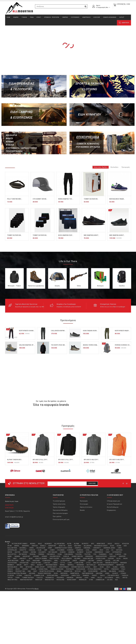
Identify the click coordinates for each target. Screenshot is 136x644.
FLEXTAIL (79, 554)
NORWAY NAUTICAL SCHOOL (81, 567)
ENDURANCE (99, 552)
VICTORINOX (109, 578)
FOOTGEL (88, 554)
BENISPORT (52, 546)
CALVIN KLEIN (41, 548)
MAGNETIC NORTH (112, 563)
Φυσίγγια (100, 286)
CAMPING (65, 17)
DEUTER (18, 552)
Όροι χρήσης (57, 516)
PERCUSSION (81, 569)
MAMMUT (11, 565)
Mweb (37, 589)
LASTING (91, 561)
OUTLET (122, 17)
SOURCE (115, 573)
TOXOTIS (40, 578)
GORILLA (66, 556)
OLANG (115, 567)
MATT (26, 565)
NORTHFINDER (64, 567)
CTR (107, 550)
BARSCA (35, 546)
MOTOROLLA (91, 565)
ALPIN (69, 544)
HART (15, 558)
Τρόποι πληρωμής (59, 507)
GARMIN (17, 556)
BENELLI (43, 546)
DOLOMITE (42, 552)
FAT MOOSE (23, 554)
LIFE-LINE (116, 561)
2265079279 (125, 23)
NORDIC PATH (52, 567)
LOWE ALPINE (79, 563)
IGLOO (119, 558)
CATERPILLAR (12, 550)
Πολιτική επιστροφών (60, 513)
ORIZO (18, 569)
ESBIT (108, 552)
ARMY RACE (101, 544)
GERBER (44, 556)
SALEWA (103, 571)
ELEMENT (80, 552)
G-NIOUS (118, 554)
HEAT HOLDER (54, 558)
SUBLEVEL (28, 575)
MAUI (33, 565)
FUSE (111, 554)
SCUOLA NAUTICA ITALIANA (17, 573)
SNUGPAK (99, 573)
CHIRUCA (32, 550)
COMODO (70, 550)
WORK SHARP (72, 580)
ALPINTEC (85, 544)
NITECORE (29, 567)
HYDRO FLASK (101, 558)
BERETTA (62, 546)
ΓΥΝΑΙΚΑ (24, 17)
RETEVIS (78, 571)
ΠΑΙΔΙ (32, 17)
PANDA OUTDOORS (57, 569)
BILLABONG (88, 546)
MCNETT (40, 565)
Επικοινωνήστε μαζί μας (61, 519)
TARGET (94, 575)
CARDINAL (87, 548)
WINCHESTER (49, 580)
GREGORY (113, 556)
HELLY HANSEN (67, 558)
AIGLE (40, 544)
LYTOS (88, 563)
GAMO (10, 556)
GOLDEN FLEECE (55, 556)
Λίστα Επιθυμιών (113, 507)
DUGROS (63, 552)
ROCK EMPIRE (93, 571)
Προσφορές (126, 167)
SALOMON (112, 571)
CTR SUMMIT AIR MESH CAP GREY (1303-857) (48, 199)
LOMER (55, 563)
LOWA (70, 563)
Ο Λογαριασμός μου (114, 501)
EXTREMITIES (117, 552)
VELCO (100, 578)
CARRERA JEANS (109, 548)
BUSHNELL (23, 548)
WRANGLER (83, 580)
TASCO (102, 575)
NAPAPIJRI (120, 565)
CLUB (39, 550)
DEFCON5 (119, 550)
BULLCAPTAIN (12, 548)
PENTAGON (70, 569)
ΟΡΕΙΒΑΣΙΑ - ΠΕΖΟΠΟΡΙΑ (52, 17)
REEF (35, 571)
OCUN (102, 567)
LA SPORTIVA (65, 561)
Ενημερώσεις (112, 510)
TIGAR (17, 578)
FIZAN (60, 554)
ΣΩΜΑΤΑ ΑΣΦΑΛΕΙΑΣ (110, 17)
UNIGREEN (70, 578)
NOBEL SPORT (40, 567)
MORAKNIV (80, 565)
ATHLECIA (126, 544)
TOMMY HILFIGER (28, 578)
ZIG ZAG (110, 580)
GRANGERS (89, 556)
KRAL (56, 561)
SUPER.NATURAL (53, 575)
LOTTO (63, 563)
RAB (29, 571)
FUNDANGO (103, 554)
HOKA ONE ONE (88, 558)
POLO (123, 569)
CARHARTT (97, 548)
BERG (70, 546)
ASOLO (117, 544)
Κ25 (117, 580)
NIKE (21, 567)
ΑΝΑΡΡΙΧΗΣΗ (86, 17)
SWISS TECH (76, 575)
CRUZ (101, 550)
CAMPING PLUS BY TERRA (63, 548)
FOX (95, 554)
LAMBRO (83, 561)
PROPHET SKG (20, 571)
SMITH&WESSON (88, 573)
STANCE (123, 573)
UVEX (86, 578)
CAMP (50, 548)
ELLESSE (89, 552)
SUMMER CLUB (39, 575)
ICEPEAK (111, 558)
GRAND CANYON (77, 556)
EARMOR (71, 552)
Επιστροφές (84, 504)
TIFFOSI (10, 578)
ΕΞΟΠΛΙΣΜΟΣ (75, 17)
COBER (52, 550)
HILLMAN (77, 558)
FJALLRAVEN (69, 554)
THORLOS (125, 575)
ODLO (108, 567)
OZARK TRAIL (43, 569)
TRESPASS (60, 578)
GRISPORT (122, 556)
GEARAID (36, 556)
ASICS (110, 544)
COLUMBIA (61, 550)
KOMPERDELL (47, 561)
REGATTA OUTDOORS (47, 571)
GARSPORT (26, 556)
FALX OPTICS (12, 554)
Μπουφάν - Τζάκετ (14, 286)
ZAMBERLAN (100, 580)
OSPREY (25, 569)
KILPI (28, 561)
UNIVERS (79, 578)
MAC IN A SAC (98, 563)
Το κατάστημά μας (59, 501)
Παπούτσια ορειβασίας (36, 286)
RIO (85, 571)
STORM (19, 575)
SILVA (56, 573)
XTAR (91, 580)
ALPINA (76, 544)
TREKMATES (50, 578)
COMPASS (80, 550)
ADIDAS (33, 544)
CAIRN (31, 548)
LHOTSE (108, 561)
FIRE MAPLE (51, 554)
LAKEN (75, 561)
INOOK (125, 558)
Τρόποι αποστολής (59, 504)
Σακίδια (122, 286)
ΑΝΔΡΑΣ (16, 17)
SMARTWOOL (75, 573)
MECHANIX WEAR (52, 565)
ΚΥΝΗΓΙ (39, 17)
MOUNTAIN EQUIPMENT (106, 565)
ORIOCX (10, 569)
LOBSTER (47, 563)
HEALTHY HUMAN (41, 558)
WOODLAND (60, 580)
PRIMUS (10, 571)
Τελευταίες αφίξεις (101, 167)
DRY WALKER (53, 552)
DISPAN (33, 552)
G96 (125, 554)
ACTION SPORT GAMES (20, 544)
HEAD (31, 558)
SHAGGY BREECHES (45, 573)
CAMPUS (78, 548)
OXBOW (33, 569)
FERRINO (41, 554)
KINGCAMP (36, 561)
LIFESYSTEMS (12, 563)
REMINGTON (68, 571)
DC (112, 550)
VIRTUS (125, 578)
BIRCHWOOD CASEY (101, 546)
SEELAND (32, 573)
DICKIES (26, 552)
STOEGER (11, 575)
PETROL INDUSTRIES (95, 569)
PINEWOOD (115, 569)
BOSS (112, 546)
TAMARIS (86, 575)
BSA (125, 546)
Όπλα (79, 286)
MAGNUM (124, 563)
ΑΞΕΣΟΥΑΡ (97, 17)
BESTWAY (78, 546)
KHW (23, 561)
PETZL (107, 569)
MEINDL (63, 565)
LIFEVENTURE (24, 563)
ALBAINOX (48, 544)
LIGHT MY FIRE (36, 563)
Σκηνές (57, 286)
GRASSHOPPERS (101, 556)
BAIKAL (17, 546)
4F (8, 544)
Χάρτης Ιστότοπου (86, 507)
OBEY (95, 567)
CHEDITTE (23, 550)
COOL (88, 550)
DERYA (10, 552)
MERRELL (71, 565)
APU (93, 544)
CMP (46, 550)
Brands (82, 510)
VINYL (118, 578)
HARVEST (23, 558)
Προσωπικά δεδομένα (60, 510)
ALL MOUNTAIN (59, 544)
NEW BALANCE (12, 567)
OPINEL (123, 567)
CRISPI (94, 550)
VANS (93, 578)
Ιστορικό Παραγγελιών (115, 504)
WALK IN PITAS (12, 580)
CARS (120, 548)
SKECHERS (64, 573)
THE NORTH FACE (113, 575)
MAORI (19, 565)
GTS (9, 558)
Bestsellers (115, 167)
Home (8, 17)
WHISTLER (39, 580)
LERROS (100, 561)
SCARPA (122, 571)
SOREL (107, 573)
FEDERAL (33, 554)
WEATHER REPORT (26, 580)
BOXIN (119, 546)
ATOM (10, 546)
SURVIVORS (65, 575)
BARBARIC (26, 546)
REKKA (59, 571)
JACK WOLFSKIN (13, 561)
